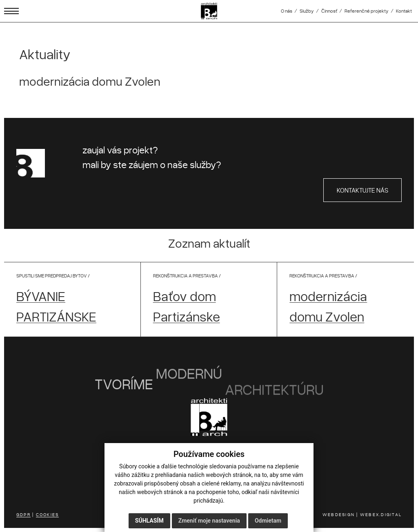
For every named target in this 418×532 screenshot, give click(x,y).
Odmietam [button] (268, 521)
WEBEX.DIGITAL (381, 514)
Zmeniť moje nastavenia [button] (209, 521)
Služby (307, 11)
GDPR (23, 514)
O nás (287, 11)
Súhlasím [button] (149, 521)
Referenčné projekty (367, 11)
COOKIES (48, 514)
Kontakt (404, 11)
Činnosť (329, 11)
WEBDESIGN (339, 514)
